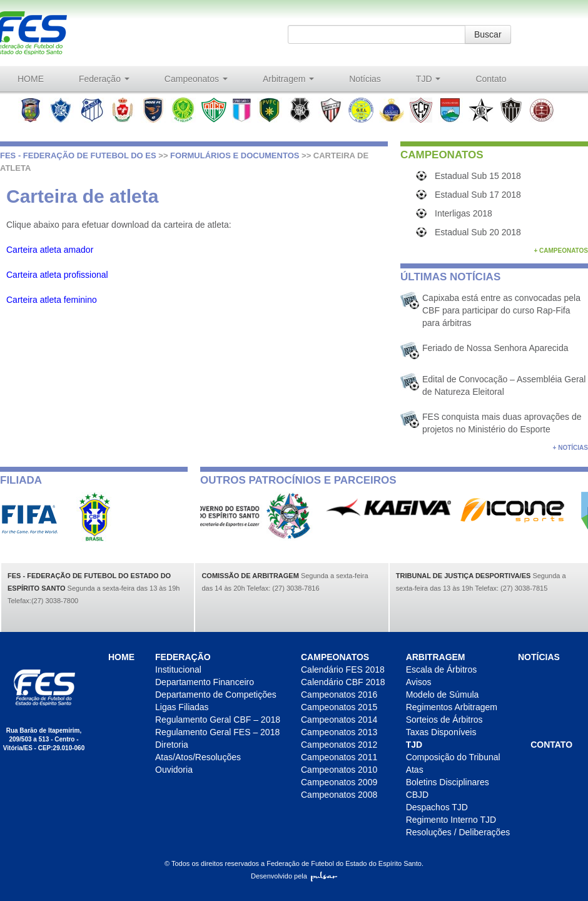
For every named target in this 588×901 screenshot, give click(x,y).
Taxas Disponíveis (441, 732)
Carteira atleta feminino (52, 300)
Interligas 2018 (464, 213)
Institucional (178, 669)
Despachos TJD (437, 807)
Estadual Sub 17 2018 (478, 195)
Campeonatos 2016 (339, 695)
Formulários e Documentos (235, 155)
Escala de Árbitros (442, 669)
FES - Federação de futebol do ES (78, 155)
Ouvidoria (174, 770)
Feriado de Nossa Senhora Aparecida (495, 348)
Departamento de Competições (216, 695)
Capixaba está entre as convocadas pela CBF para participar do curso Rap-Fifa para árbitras (501, 310)
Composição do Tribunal (453, 757)
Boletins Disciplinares (448, 782)
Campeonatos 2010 (339, 770)
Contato (491, 79)
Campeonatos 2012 (339, 745)
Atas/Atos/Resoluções (198, 757)
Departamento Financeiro (205, 682)
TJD (428, 79)
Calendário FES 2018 (343, 669)
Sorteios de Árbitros (444, 720)
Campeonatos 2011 (339, 757)
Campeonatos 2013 (339, 732)
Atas (415, 770)
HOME (31, 79)
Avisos (419, 682)
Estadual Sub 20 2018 (478, 232)
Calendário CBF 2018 (343, 682)
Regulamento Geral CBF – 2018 (218, 720)
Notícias (365, 79)
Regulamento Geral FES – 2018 (217, 732)
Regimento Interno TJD (451, 820)
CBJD (418, 795)
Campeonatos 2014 (339, 720)
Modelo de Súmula (443, 695)
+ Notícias (570, 448)
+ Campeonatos (561, 251)
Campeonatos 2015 (339, 707)
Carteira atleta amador (50, 250)
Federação (104, 79)
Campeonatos (196, 79)
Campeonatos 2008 (339, 795)
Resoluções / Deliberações (458, 832)
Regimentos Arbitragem (452, 707)
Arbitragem (288, 79)
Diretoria (172, 745)
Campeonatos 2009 (339, 782)
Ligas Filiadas (182, 707)
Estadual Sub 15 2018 (478, 176)
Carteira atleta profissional (57, 275)
